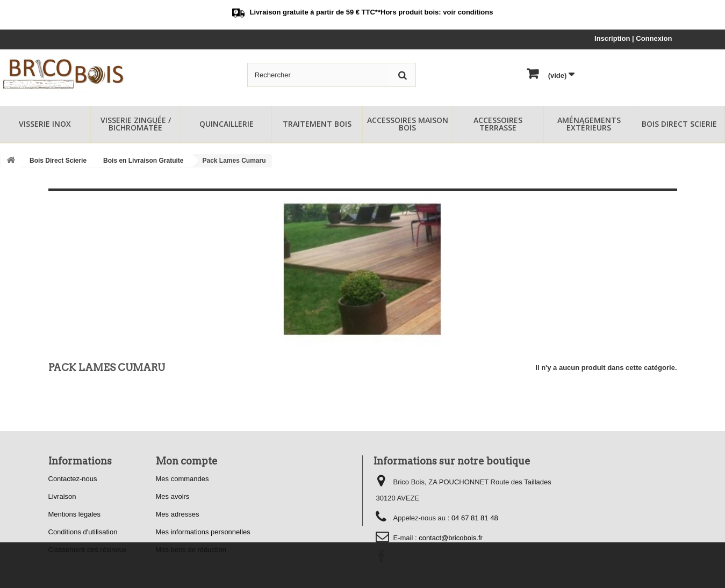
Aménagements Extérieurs (589, 124)
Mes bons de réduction (191, 550)
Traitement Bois (317, 124)
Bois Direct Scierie (679, 124)
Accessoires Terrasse (498, 124)
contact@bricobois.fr (451, 538)
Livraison (62, 496)
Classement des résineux (88, 550)
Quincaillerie (227, 124)
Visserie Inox (45, 124)
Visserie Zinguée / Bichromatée (136, 124)
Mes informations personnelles (203, 532)
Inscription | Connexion (633, 38)
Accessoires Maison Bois (408, 124)
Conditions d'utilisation (83, 532)
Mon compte (187, 461)
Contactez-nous (73, 479)
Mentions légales (75, 514)
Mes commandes (182, 479)
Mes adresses (178, 514)
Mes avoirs (173, 496)
